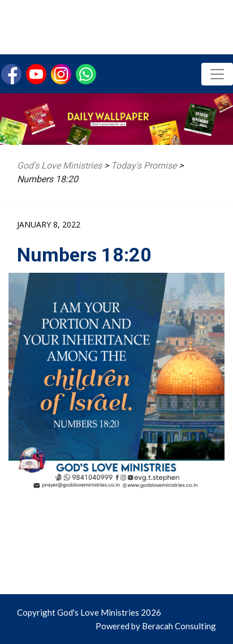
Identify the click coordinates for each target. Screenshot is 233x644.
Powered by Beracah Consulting (156, 626)
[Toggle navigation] (217, 74)
